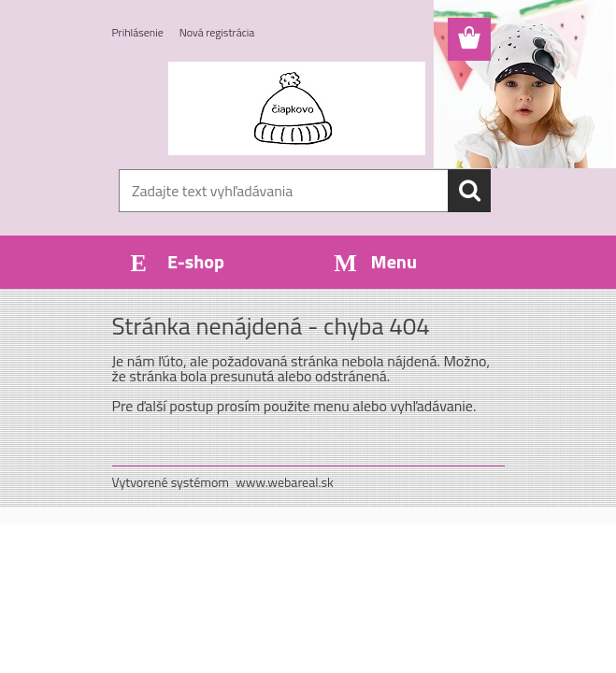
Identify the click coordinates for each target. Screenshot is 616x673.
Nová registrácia (217, 32)
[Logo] (297, 108)
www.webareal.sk (285, 482)
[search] (469, 191)
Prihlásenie (138, 32)
